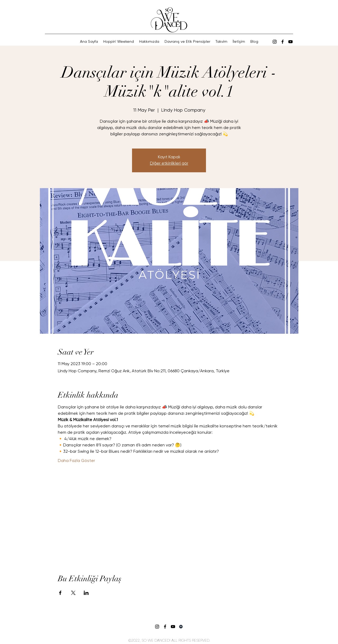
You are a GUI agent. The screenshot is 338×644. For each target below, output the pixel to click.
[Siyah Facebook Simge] (283, 42)
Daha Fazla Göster (76, 461)
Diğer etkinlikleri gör (169, 164)
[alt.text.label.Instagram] (275, 42)
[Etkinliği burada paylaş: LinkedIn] (86, 593)
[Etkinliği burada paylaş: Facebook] (60, 593)
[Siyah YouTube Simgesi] (290, 42)
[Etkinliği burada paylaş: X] (73, 593)
